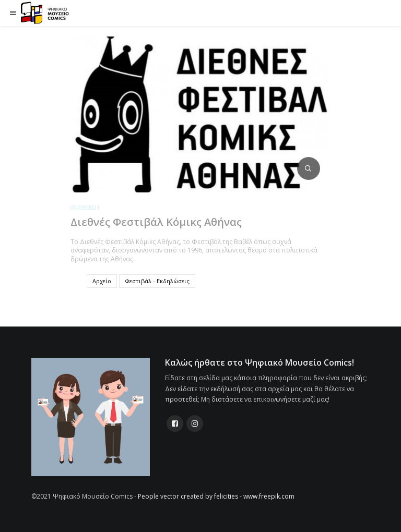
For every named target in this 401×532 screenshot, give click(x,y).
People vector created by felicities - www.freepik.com (216, 496)
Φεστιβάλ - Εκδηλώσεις (157, 281)
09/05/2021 (85, 207)
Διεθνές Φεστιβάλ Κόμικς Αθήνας (156, 222)
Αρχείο (102, 281)
